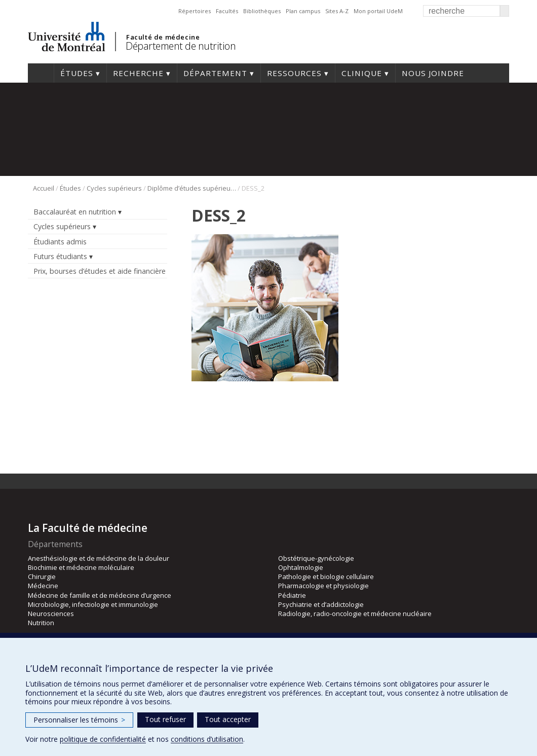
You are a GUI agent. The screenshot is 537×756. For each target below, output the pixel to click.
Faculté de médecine (163, 37)
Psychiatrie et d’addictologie (321, 604)
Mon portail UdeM (378, 11)
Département (215, 73)
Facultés (227, 11)
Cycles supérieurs (114, 188)
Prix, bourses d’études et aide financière (100, 271)
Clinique (362, 73)
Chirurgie (42, 577)
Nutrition (41, 623)
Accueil (41, 73)
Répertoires (195, 11)
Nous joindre (433, 73)
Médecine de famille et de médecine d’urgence (100, 595)
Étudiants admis (60, 242)
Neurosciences (51, 614)
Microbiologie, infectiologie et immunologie (93, 604)
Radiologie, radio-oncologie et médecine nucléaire (355, 614)
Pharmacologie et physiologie (323, 586)
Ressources (294, 73)
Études (77, 73)
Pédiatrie (292, 595)
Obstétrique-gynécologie (316, 558)
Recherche (138, 73)
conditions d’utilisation (207, 739)
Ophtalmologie (301, 567)
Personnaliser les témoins (79, 720)
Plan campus (303, 11)
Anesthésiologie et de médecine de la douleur (99, 558)
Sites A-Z (337, 11)
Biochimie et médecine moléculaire (81, 567)
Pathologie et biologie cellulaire (326, 577)
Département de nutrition (181, 46)
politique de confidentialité (103, 739)
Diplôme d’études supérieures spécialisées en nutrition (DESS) (192, 188)
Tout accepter (228, 719)
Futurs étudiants (60, 256)
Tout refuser (165, 719)
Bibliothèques (262, 11)
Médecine (43, 586)
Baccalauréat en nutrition (75, 212)
